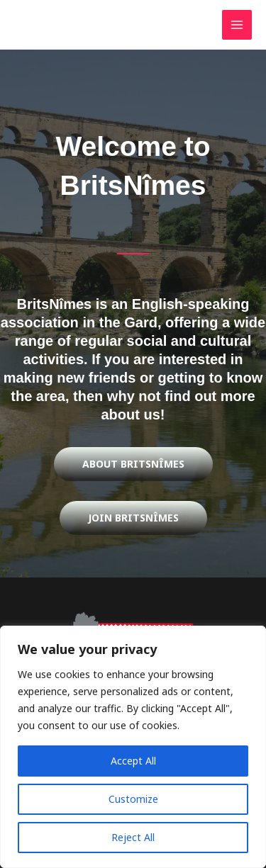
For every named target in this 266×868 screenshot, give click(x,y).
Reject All (133, 837)
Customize (133, 799)
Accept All (133, 761)
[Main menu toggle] (237, 25)
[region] (133, 747)
